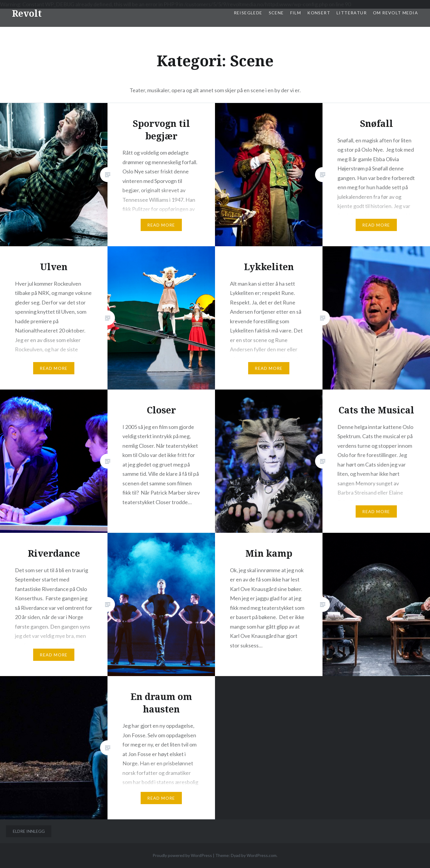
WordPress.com (262, 855)
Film (296, 13)
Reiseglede (248, 13)
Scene (276, 13)
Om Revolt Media (396, 13)
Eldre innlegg (29, 831)
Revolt (27, 13)
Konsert (319, 13)
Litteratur (352, 13)
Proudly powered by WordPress (182, 855)
